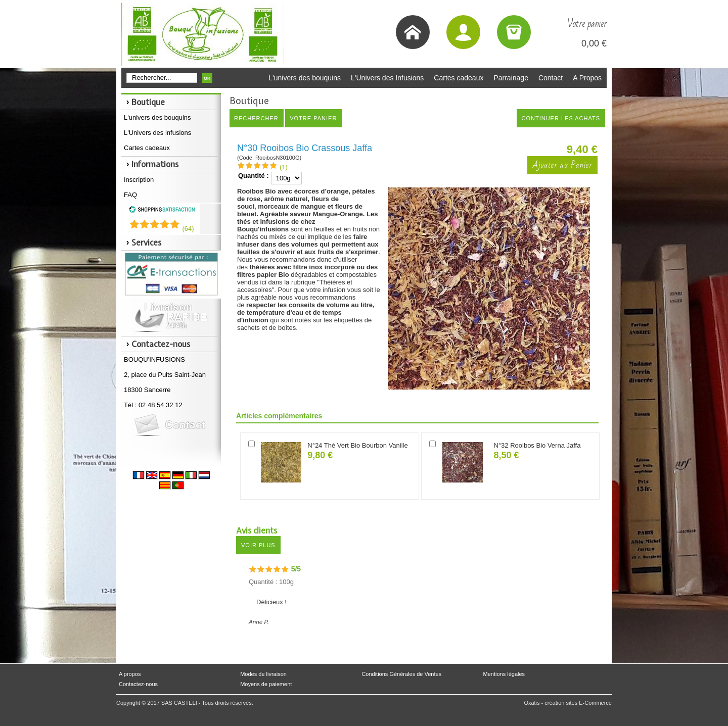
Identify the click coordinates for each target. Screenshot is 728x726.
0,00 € (594, 43)
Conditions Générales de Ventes (401, 674)
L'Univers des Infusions (387, 78)
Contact (551, 78)
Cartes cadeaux (459, 78)
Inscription (139, 180)
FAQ (130, 195)
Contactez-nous (138, 684)
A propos (130, 674)
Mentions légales (504, 674)
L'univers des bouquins (305, 78)
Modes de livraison (263, 674)
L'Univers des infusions (157, 133)
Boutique (148, 102)
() (188, 229)
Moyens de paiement (266, 684)
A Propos (587, 78)
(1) (284, 167)
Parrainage (511, 78)
